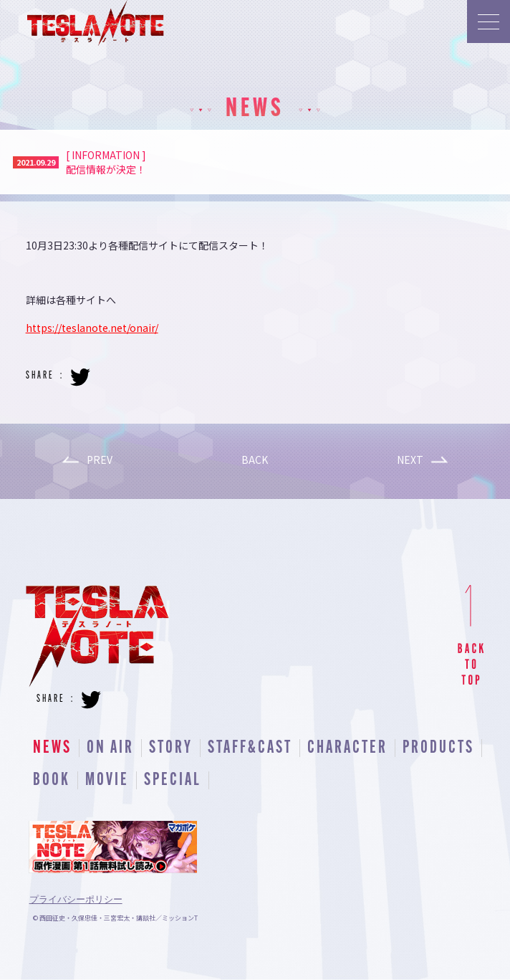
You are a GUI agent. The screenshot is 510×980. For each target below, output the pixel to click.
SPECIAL (173, 780)
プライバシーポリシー (76, 899)
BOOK (52, 780)
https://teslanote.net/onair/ (92, 328)
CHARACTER (347, 748)
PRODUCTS (438, 748)
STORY (171, 748)
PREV (100, 460)
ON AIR (110, 748)
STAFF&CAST (250, 748)
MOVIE (107, 780)
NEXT (410, 460)
